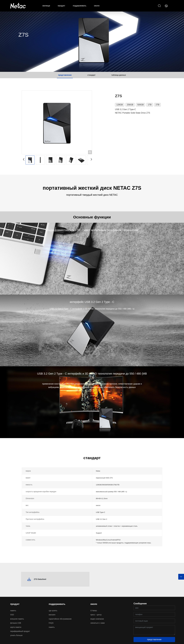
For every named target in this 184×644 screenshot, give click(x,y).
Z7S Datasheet (40, 579)
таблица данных (119, 75)
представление (65, 75)
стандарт (91, 75)
